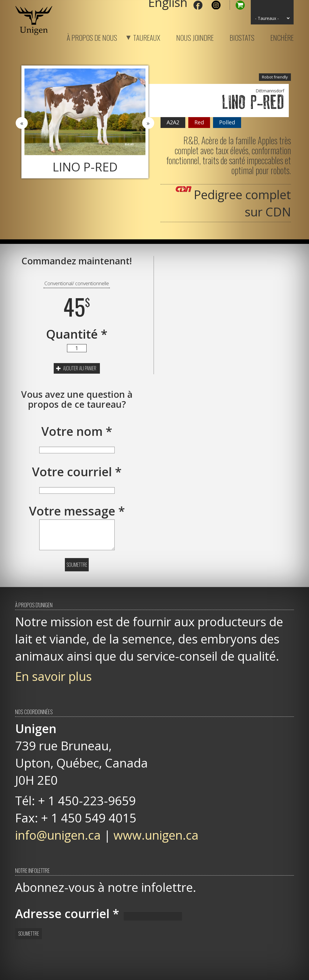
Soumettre (77, 565)
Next (148, 123)
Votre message (77, 511)
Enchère (282, 37)
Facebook (198, 5)
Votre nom (77, 431)
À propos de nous (92, 37)
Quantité (77, 334)
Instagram (216, 5)
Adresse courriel (67, 913)
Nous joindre (195, 37)
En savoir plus (53, 676)
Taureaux (139, 37)
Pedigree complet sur (242, 203)
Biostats (242, 37)
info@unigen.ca (58, 835)
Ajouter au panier (76, 368)
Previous (22, 123)
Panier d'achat (237, 5)
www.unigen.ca (156, 835)
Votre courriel (77, 472)
